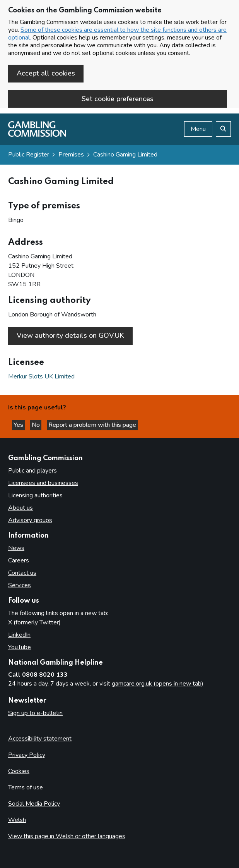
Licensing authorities (35, 495)
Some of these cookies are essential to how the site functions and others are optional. (117, 34)
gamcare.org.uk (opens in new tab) (158, 684)
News (16, 548)
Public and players (32, 471)
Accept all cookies (46, 73)
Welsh (17, 820)
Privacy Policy (27, 755)
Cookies (19, 771)
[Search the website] (223, 129)
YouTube (20, 647)
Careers (19, 560)
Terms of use (26, 787)
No (37, 425)
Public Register (29, 155)
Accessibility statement (40, 739)
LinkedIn (19, 635)
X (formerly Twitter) (34, 622)
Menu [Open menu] (198, 129)
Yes (19, 425)
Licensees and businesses (43, 483)
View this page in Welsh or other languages (67, 836)
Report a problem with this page (92, 425)
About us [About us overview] (20, 508)
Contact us (22, 573)
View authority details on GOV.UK (70, 335)
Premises (71, 155)
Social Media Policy (34, 804)
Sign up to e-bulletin (35, 713)
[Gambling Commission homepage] (37, 135)
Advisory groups (30, 520)
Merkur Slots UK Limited (41, 376)
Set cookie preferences (118, 99)
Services (20, 585)
